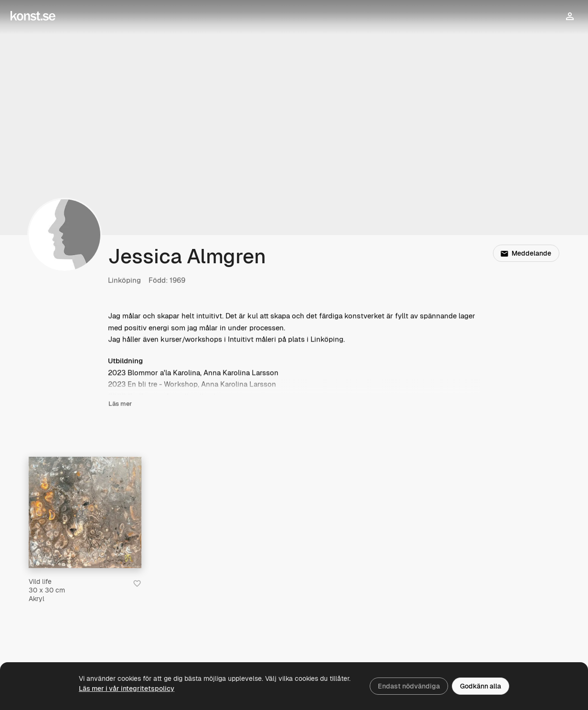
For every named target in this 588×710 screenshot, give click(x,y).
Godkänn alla (481, 686)
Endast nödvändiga (409, 686)
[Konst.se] (33, 16)
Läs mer (120, 404)
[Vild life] (85, 512)
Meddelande (526, 253)
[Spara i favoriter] (137, 583)
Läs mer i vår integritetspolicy (127, 688)
